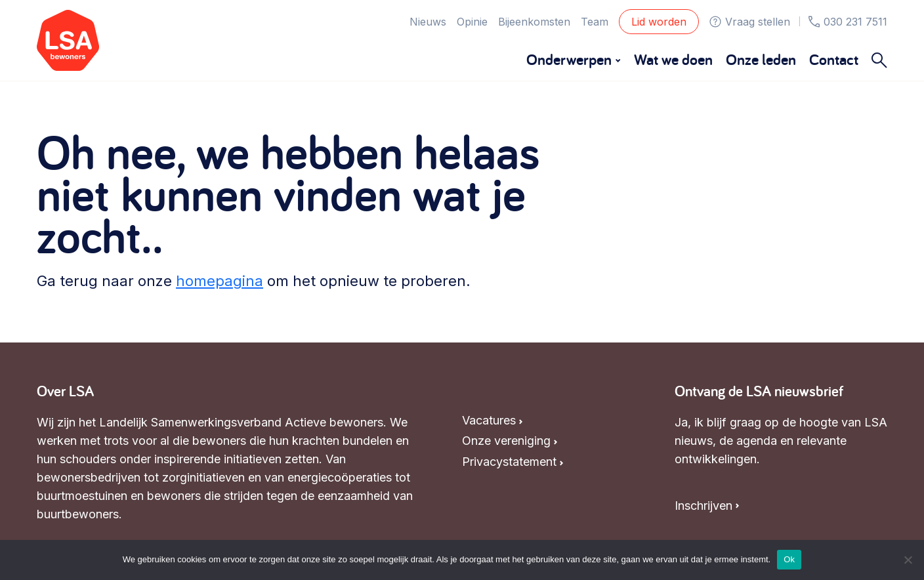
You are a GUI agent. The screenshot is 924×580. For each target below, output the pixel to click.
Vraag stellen (750, 22)
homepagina (220, 281)
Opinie (472, 22)
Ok (789, 559)
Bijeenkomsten (534, 22)
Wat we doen (673, 59)
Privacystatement (509, 462)
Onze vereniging (506, 441)
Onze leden (761, 59)
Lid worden (659, 22)
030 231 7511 (848, 22)
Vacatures (489, 420)
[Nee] (908, 560)
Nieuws (428, 22)
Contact (834, 59)
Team (595, 22)
